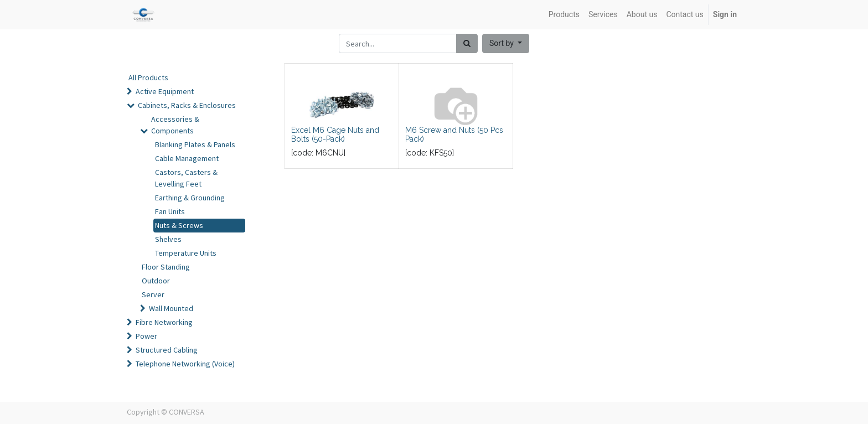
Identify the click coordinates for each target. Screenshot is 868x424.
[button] (506, 43)
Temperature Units (186, 253)
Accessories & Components (175, 125)
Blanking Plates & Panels (195, 144)
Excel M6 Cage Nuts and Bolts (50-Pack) (335, 135)
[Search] (467, 43)
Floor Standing (166, 267)
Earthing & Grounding (190, 198)
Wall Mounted (171, 308)
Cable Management (187, 158)
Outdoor (156, 281)
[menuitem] (564, 15)
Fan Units (170, 211)
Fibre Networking (164, 322)
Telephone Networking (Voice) (185, 364)
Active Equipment (165, 91)
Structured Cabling (167, 350)
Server (153, 294)
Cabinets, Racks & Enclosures (187, 105)
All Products (148, 77)
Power (146, 336)
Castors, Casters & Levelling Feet (186, 178)
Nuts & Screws (179, 225)
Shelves (168, 239)
